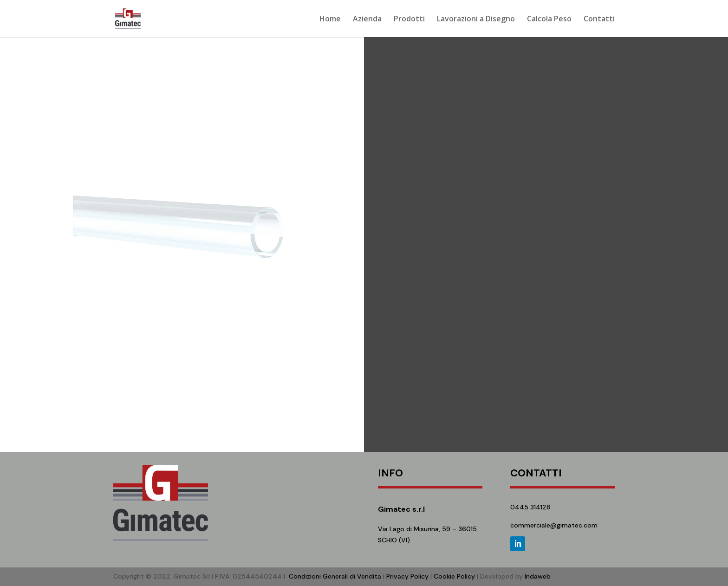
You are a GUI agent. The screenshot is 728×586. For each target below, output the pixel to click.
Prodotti (409, 20)
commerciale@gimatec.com (554, 525)
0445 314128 (530, 507)
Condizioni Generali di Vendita (335, 576)
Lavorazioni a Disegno (476, 20)
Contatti (599, 20)
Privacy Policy (407, 576)
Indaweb (538, 576)
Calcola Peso (549, 20)
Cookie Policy (454, 576)
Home (330, 20)
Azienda (367, 20)
